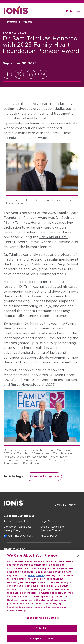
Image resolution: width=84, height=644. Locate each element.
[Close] (78, 558)
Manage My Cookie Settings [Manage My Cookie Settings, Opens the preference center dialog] (42, 620)
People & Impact (20, 22)
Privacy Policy (49, 536)
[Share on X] (19, 74)
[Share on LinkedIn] (31, 74)
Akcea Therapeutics (16, 521)
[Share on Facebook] (7, 74)
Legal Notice (48, 521)
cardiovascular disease (44, 296)
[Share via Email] (43, 74)
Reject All (42, 631)
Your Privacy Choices (20, 536)
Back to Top (65, 505)
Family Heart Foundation (48, 104)
